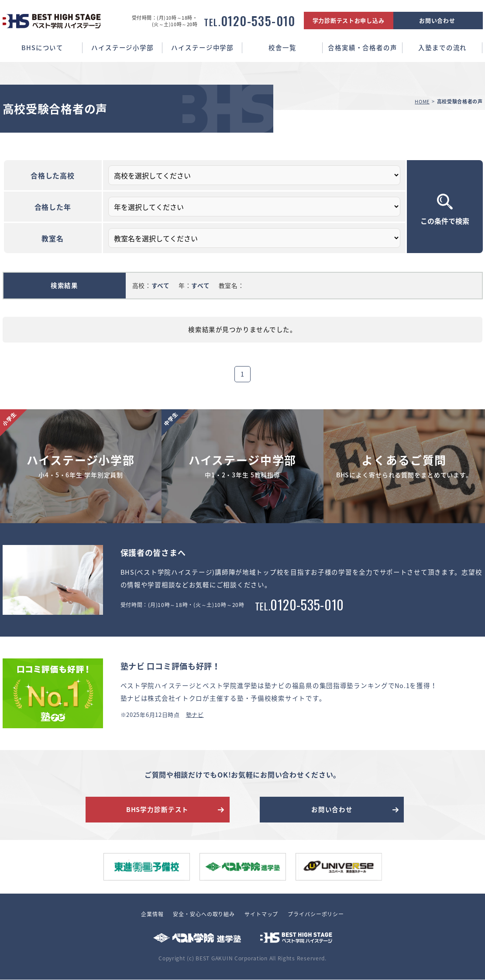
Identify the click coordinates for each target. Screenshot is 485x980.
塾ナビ (195, 714)
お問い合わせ (437, 20)
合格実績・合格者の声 (363, 48)
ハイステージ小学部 (122, 48)
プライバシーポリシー (316, 915)
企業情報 (152, 915)
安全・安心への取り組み (204, 915)
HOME (422, 101)
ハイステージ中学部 (202, 48)
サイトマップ (261, 915)
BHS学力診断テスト (158, 809)
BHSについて (42, 48)
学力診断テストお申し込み (349, 20)
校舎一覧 (282, 48)
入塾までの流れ (442, 48)
